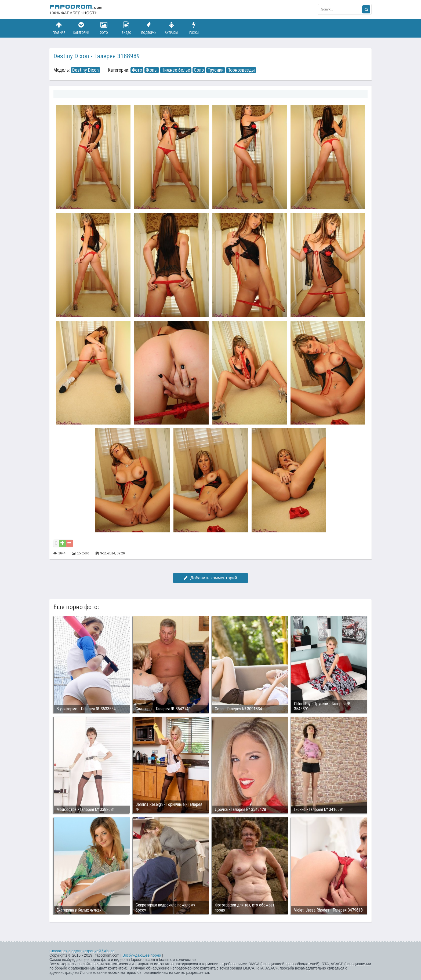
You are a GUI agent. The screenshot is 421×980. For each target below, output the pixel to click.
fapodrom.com (76, 9)
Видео (126, 28)
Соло (199, 70)
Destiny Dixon (86, 70)
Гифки (194, 28)
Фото (104, 28)
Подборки (149, 28)
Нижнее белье (176, 70)
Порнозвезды (241, 70)
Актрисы (171, 28)
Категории (81, 28)
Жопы (152, 70)
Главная (59, 28)
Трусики (216, 70)
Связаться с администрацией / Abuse (82, 951)
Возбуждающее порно (142, 955)
